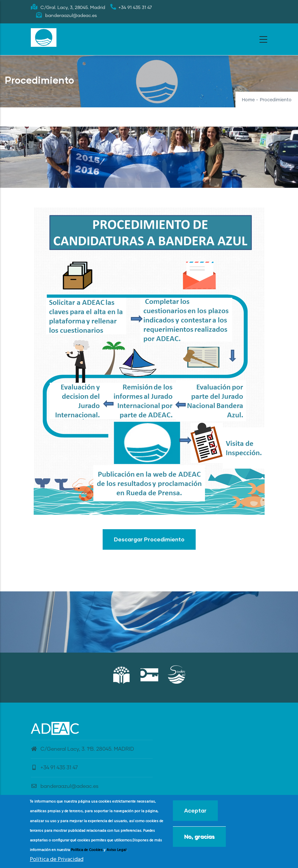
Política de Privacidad (57, 860)
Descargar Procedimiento (149, 539)
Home (248, 100)
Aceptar (195, 810)
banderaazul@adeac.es (65, 786)
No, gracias (199, 836)
